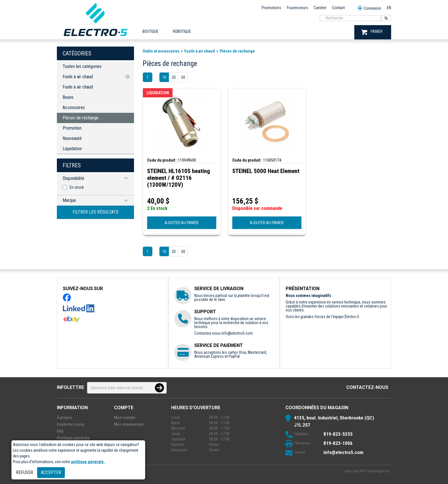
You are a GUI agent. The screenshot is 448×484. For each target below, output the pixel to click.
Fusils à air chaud (78, 77)
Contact (338, 8)
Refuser (25, 472)
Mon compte (125, 417)
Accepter (51, 472)
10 (164, 77)
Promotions (271, 8)
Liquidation (72, 149)
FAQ (60, 431)
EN (389, 8)
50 (183, 77)
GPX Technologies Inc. (375, 471)
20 (174, 77)
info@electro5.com (237, 333)
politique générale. (88, 462)
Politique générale (73, 438)
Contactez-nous (367, 387)
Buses (68, 97)
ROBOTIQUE (182, 31)
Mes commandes (129, 424)
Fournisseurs (297, 8)
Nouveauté (72, 138)
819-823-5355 (338, 434)
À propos (64, 417)
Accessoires (74, 108)
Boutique (151, 31)
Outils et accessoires (161, 51)
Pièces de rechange (81, 118)
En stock (77, 187)
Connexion (369, 8)
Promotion (72, 128)
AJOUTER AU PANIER (182, 223)
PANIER (372, 32)
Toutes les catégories (82, 66)
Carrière (320, 8)
